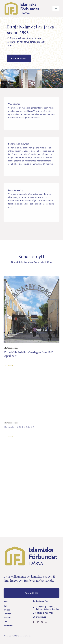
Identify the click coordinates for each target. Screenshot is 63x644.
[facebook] (34, 622)
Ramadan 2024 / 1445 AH (20, 428)
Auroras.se (27, 636)
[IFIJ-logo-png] (22, 2)
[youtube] (46, 622)
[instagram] (42, 622)
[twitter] (38, 622)
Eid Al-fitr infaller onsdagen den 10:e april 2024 (29, 355)
